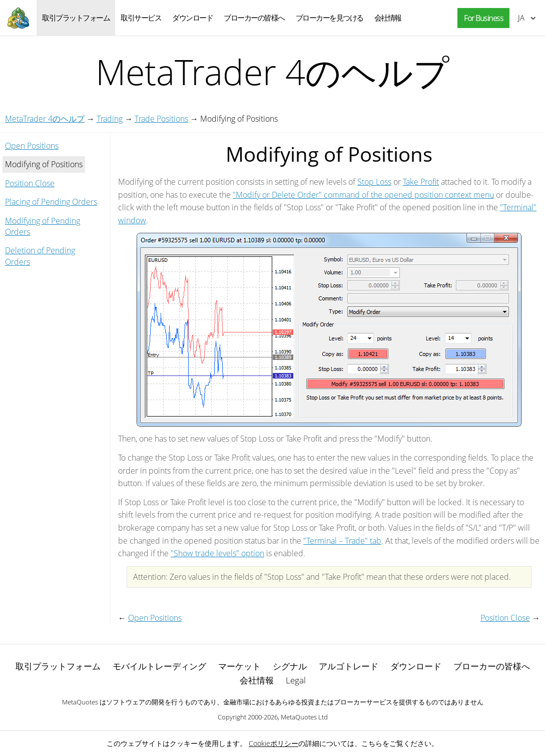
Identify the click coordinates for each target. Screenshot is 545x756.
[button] (481, 18)
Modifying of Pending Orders (43, 226)
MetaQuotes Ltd (304, 717)
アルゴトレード (349, 666)
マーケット (239, 666)
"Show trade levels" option (217, 553)
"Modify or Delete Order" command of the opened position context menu (363, 195)
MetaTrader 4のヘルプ (45, 119)
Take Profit (421, 182)
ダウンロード (192, 18)
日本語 (521, 18)
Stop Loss (374, 182)
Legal (296, 680)
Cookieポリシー (274, 743)
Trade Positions (161, 119)
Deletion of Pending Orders (40, 256)
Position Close (30, 183)
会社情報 (388, 18)
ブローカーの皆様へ (254, 18)
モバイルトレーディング (159, 666)
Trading (110, 119)
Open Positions (32, 146)
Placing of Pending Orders (51, 202)
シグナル (290, 666)
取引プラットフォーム (76, 18)
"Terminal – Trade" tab (342, 541)
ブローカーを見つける (330, 18)
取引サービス (141, 18)
